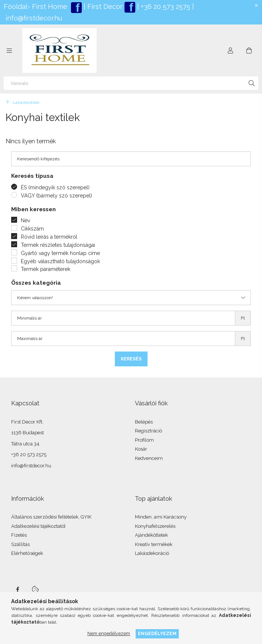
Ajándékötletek (151, 535)
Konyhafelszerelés (155, 526)
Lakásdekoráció (152, 553)
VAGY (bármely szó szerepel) (56, 196)
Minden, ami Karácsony (161, 517)
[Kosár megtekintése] (249, 50)
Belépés (144, 422)
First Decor (104, 6)
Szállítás (20, 544)
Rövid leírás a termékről (49, 237)
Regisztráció (148, 431)
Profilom (144, 440)
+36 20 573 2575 (165, 6)
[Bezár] (256, 6)
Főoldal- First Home (35, 6)
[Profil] (230, 50)
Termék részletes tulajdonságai (58, 245)
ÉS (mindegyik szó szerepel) (55, 187)
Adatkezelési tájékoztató (38, 526)
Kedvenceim (149, 458)
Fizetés (19, 535)
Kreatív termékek (154, 544)
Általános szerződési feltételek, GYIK (51, 517)
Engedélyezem (157, 633)
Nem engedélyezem (109, 633)
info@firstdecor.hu (34, 18)
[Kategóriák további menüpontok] (9, 50)
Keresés (131, 359)
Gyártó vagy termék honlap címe (60, 253)
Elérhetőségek (27, 553)
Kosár (141, 449)
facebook (17, 589)
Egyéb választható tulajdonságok (60, 261)
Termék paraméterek (46, 269)
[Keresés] (131, 83)
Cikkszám (32, 229)
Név (25, 220)
